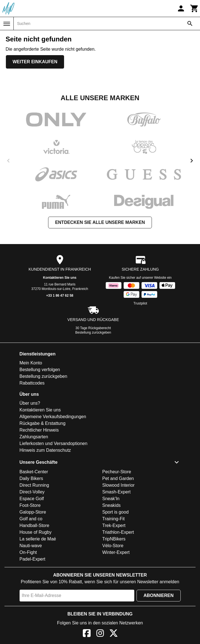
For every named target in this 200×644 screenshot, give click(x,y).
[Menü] (7, 24)
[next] (192, 161)
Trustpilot (140, 303)
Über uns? (30, 403)
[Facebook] (87, 634)
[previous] (8, 161)
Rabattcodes (32, 383)
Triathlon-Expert (118, 532)
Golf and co (31, 519)
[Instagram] (100, 634)
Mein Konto (31, 363)
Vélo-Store (113, 546)
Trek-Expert (114, 525)
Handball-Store (35, 525)
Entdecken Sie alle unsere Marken (100, 222)
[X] (114, 634)
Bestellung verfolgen (40, 370)
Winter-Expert (116, 552)
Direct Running (34, 485)
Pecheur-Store (117, 472)
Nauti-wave (31, 546)
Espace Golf (32, 499)
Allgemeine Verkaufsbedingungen (53, 417)
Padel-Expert (33, 559)
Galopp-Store (33, 512)
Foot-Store (30, 505)
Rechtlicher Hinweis (39, 430)
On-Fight (28, 552)
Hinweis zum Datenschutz (45, 450)
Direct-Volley (32, 492)
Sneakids (112, 505)
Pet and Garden (118, 478)
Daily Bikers (31, 478)
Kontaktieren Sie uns (60, 278)
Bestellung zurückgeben (93, 332)
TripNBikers (114, 539)
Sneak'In (111, 499)
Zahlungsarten (34, 437)
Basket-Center (34, 472)
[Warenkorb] (194, 8)
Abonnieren (159, 595)
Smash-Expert (117, 492)
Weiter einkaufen (35, 62)
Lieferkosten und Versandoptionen (54, 443)
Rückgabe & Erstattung (43, 423)
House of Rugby (36, 532)
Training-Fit (114, 519)
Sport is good (116, 512)
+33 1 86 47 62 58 (60, 296)
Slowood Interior (119, 485)
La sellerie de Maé (38, 539)
